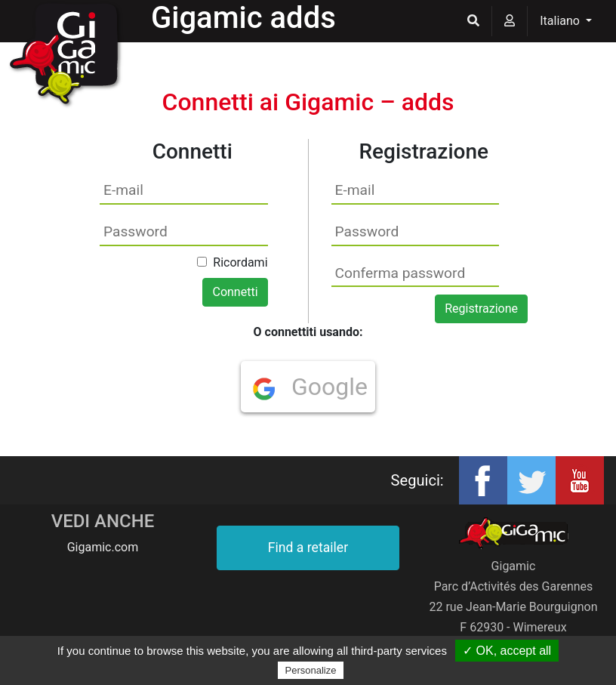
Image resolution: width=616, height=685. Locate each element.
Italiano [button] (561, 21)
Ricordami (240, 262)
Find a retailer (308, 548)
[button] (473, 21)
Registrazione (481, 309)
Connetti (235, 292)
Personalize (311, 670)
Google (310, 387)
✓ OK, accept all (507, 651)
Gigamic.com (103, 547)
